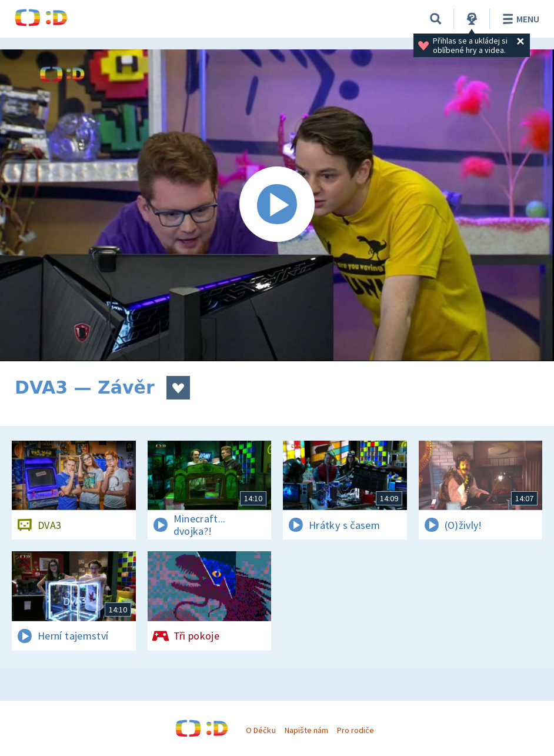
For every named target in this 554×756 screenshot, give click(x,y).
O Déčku (261, 730)
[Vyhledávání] (436, 19)
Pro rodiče (356, 730)
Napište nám (306, 730)
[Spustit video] (277, 205)
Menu (519, 19)
